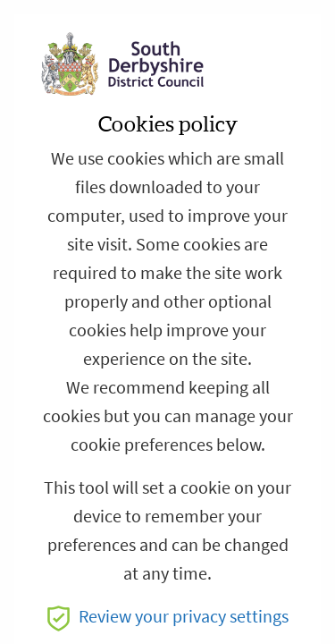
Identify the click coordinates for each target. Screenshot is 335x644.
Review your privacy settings (168, 617)
